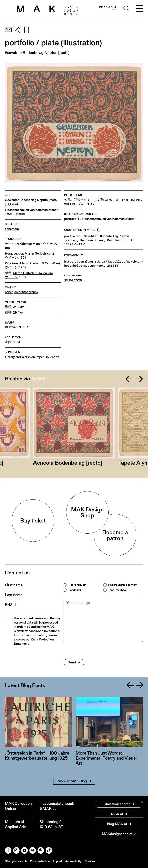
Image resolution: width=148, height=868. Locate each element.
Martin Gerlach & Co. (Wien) (40, 263)
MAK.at (119, 814)
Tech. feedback (118, 590)
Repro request (77, 585)
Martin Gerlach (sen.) (39, 254)
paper (9, 292)
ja (114, 7)
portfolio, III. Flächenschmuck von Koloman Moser (99, 219)
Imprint (57, 861)
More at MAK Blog (74, 781)
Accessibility (73, 861)
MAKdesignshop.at (119, 834)
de (101, 7)
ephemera (12, 229)
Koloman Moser (30, 244)
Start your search (119, 804)
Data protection (40, 861)
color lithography (26, 292)
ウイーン (50, 244)
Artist (38, 379)
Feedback (75, 590)
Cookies (90, 861)
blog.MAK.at (119, 824)
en (108, 7)
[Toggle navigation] (140, 9)
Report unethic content (123, 585)
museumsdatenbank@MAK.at (57, 806)
